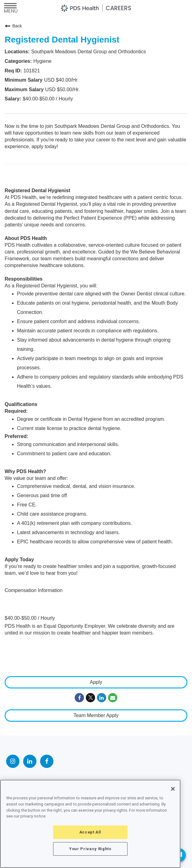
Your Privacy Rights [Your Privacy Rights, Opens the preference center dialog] (90, 849)
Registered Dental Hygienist (62, 40)
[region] (90, 824)
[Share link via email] (113, 698)
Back (13, 26)
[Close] (173, 789)
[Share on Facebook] (79, 698)
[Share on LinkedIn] (102, 698)
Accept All (90, 832)
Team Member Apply (96, 715)
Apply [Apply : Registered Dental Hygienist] (96, 682)
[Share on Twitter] (90, 698)
